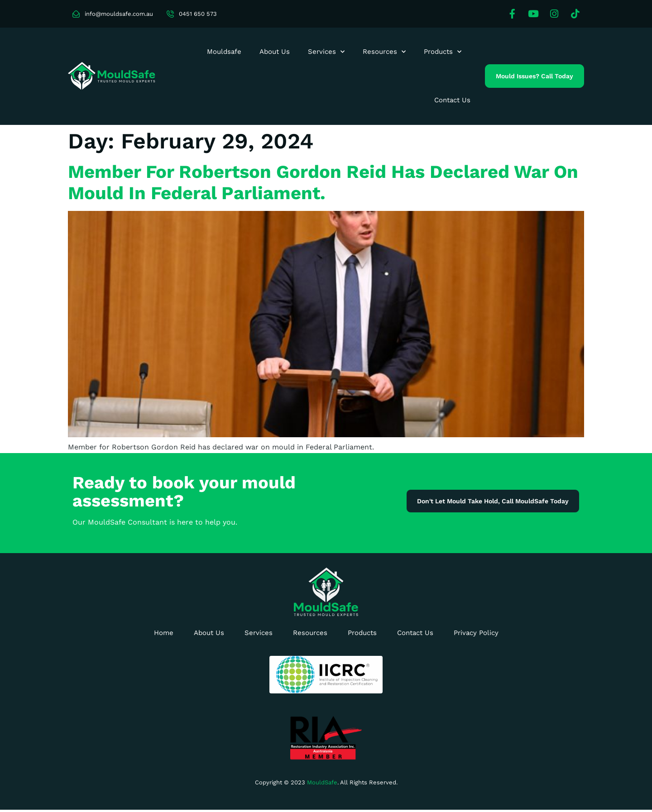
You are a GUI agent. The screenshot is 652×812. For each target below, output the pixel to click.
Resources (384, 52)
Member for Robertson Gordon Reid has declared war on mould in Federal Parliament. (323, 182)
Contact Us (452, 100)
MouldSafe (322, 782)
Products (443, 52)
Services (326, 52)
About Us (275, 52)
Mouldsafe (224, 52)
